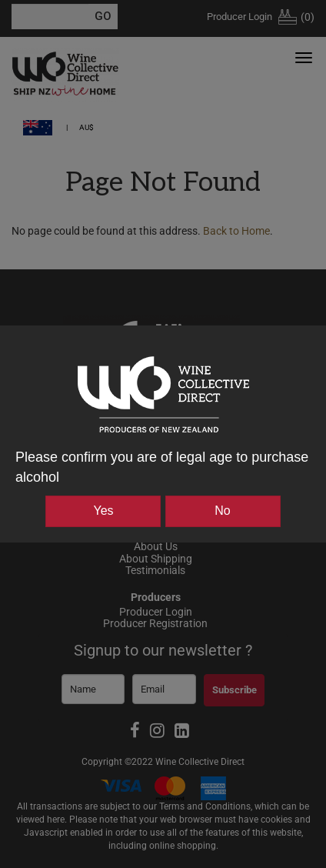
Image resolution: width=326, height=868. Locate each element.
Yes (103, 511)
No (222, 511)
